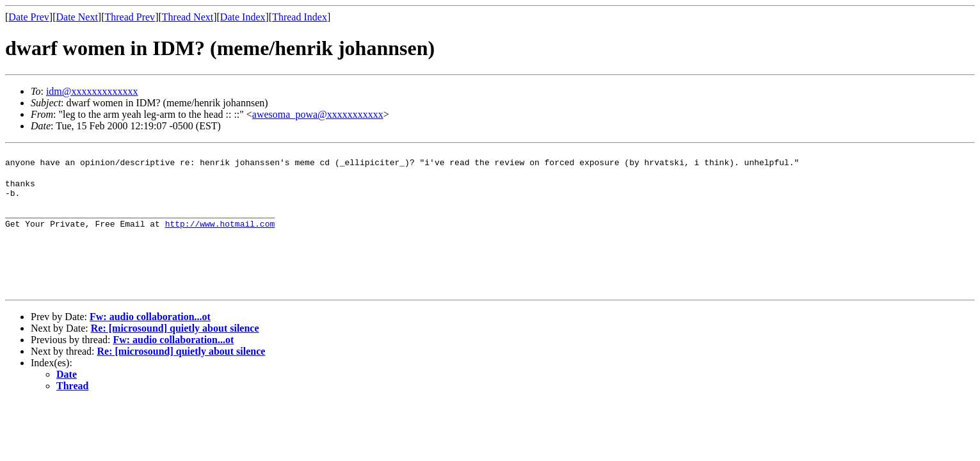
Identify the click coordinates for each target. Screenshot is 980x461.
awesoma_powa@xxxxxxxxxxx (318, 114)
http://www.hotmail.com (220, 235)
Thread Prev (130, 17)
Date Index (243, 17)
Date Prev (29, 17)
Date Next (77, 17)
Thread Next (188, 17)
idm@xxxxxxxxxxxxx (92, 91)
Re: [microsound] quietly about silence (175, 344)
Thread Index (300, 17)
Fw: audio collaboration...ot (150, 332)
